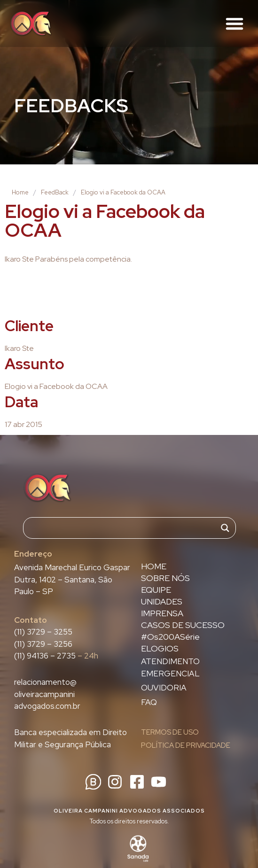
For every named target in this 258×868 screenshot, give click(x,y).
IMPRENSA (162, 613)
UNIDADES (162, 602)
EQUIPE (156, 590)
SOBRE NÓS (165, 578)
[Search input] (125, 528)
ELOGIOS (160, 649)
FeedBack (55, 192)
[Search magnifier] (225, 528)
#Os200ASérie (170, 637)
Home (20, 192)
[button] (235, 23)
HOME (154, 566)
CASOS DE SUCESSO (183, 625)
